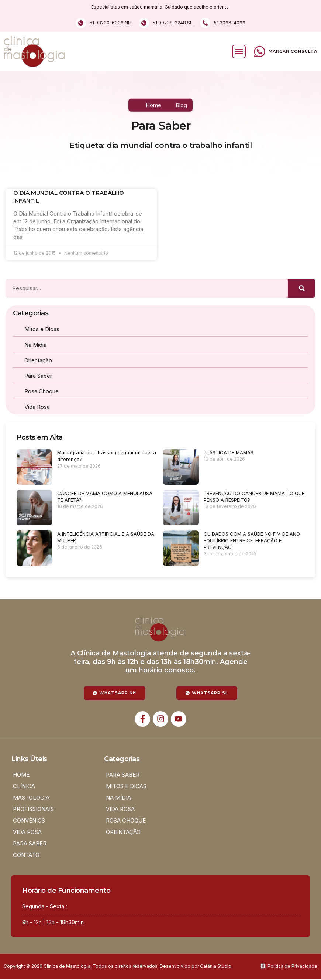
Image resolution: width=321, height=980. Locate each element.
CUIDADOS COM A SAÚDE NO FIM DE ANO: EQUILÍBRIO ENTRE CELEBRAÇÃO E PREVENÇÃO (252, 540)
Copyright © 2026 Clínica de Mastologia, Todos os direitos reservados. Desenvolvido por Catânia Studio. (118, 966)
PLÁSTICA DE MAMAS (229, 452)
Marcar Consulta (293, 51)
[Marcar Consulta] (260, 52)
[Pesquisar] (302, 288)
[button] (239, 52)
